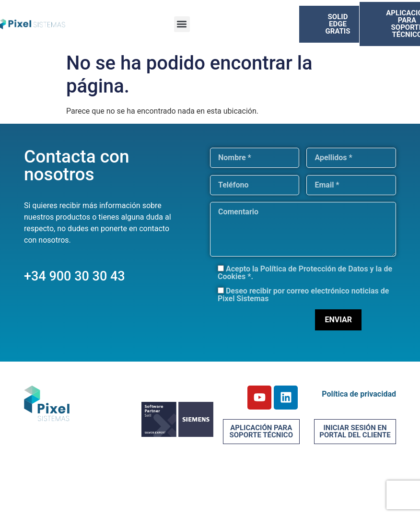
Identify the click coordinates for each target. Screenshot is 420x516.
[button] (182, 24)
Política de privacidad (359, 394)
